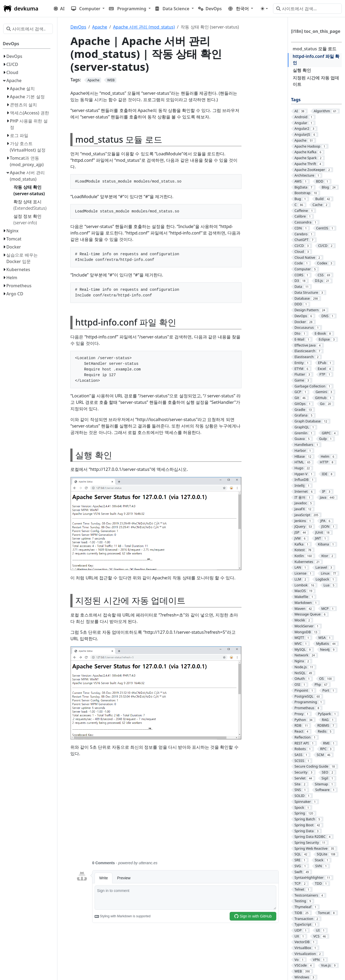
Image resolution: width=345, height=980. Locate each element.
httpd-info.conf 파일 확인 (316, 59)
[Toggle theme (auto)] (264, 9)
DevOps (78, 27)
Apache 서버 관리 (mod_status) (144, 27)
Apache (100, 27)
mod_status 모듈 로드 (315, 49)
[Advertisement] (177, 812)
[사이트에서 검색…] (307, 9)
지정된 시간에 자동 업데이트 (316, 81)
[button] (88, 9)
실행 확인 (302, 70)
